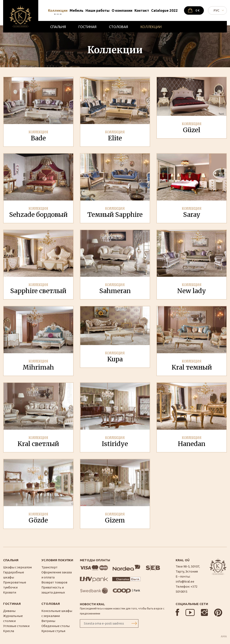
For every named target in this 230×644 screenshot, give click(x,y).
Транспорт (49, 567)
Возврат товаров (54, 582)
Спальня (58, 27)
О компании (122, 10)
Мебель (77, 10)
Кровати (10, 592)
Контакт (142, 10)
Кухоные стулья (53, 631)
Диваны (9, 611)
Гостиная (87, 27)
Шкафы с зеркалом (17, 567)
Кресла (9, 631)
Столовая (118, 27)
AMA (224, 636)
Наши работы (98, 10)
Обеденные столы (56, 626)
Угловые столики (16, 626)
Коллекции (58, 10)
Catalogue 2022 (164, 10)
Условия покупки (57, 560)
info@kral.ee (185, 581)
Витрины (48, 621)
